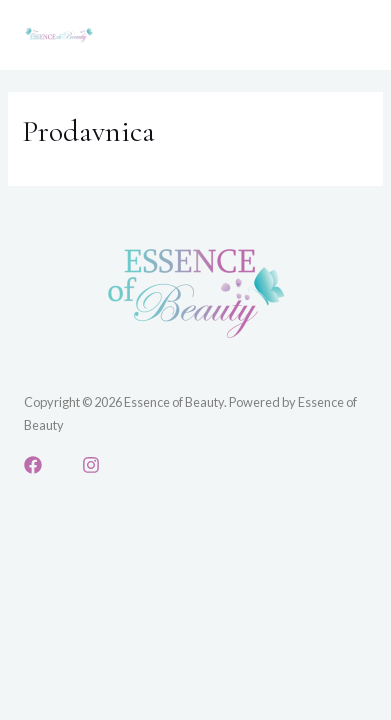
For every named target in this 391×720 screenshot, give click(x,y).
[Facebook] (33, 465)
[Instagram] (91, 465)
